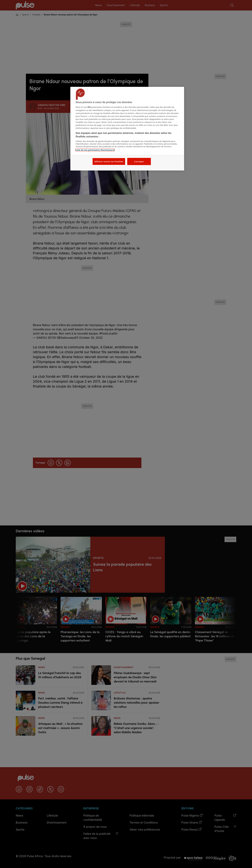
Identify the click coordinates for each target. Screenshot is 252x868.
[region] (127, 129)
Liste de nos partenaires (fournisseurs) (95, 150)
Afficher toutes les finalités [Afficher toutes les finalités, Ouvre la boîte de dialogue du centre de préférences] (109, 161)
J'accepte (139, 161)
